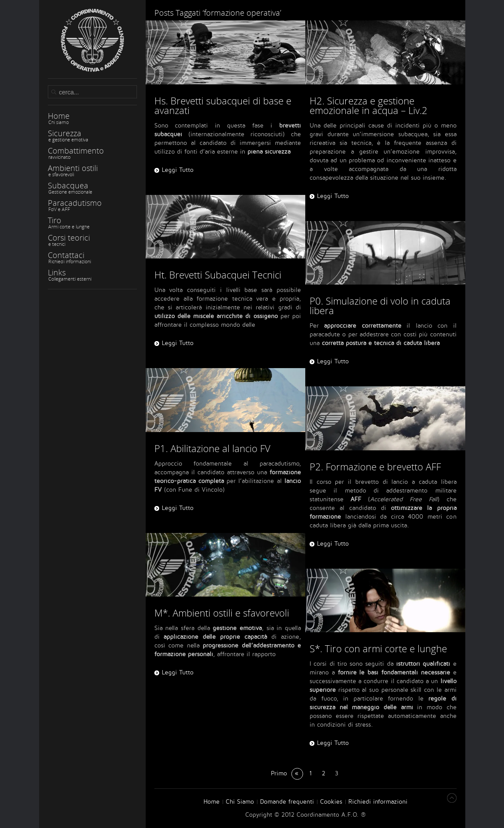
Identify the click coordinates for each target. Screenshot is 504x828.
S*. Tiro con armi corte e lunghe (378, 648)
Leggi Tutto (178, 343)
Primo (279, 773)
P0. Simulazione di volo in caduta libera (380, 305)
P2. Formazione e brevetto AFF (375, 466)
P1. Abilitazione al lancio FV (212, 448)
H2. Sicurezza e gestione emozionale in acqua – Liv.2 (369, 105)
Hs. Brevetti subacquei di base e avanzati (223, 105)
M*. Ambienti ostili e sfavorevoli (222, 613)
